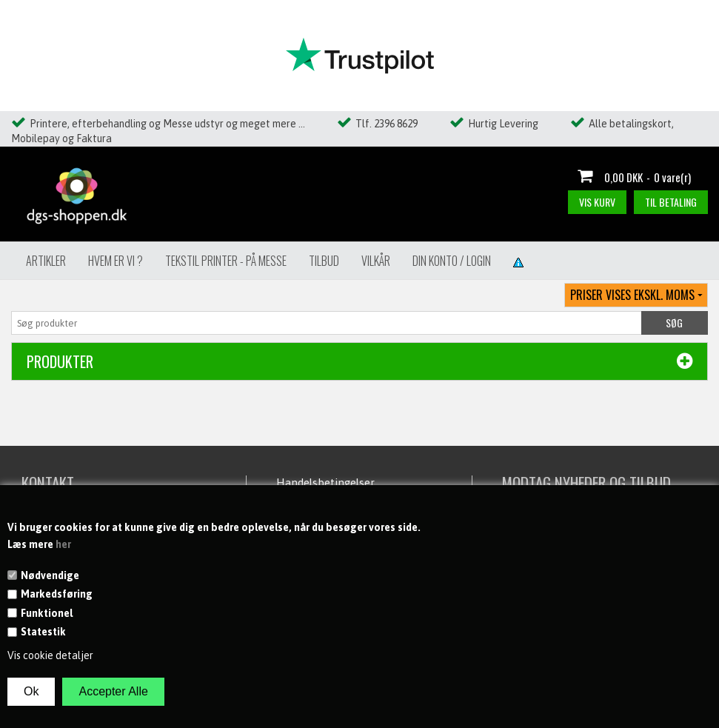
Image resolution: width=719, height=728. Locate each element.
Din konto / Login (452, 261)
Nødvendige (50, 575)
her (63, 544)
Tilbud (324, 261)
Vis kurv (597, 202)
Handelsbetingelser (325, 482)
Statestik (43, 632)
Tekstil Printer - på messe (226, 261)
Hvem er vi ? (116, 261)
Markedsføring (57, 594)
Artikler (46, 261)
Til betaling (671, 202)
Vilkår (376, 261)
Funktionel (47, 613)
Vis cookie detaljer (50, 655)
